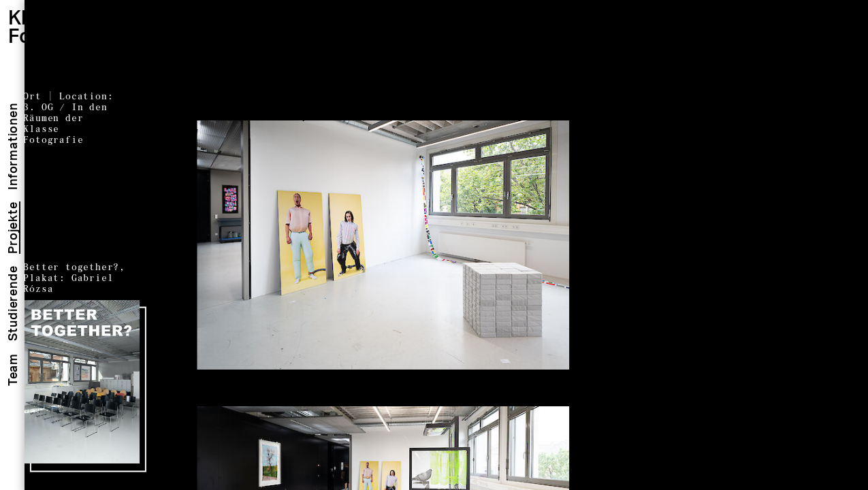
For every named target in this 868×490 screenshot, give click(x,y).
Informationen (12, 146)
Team (12, 370)
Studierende (12, 304)
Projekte (12, 227)
